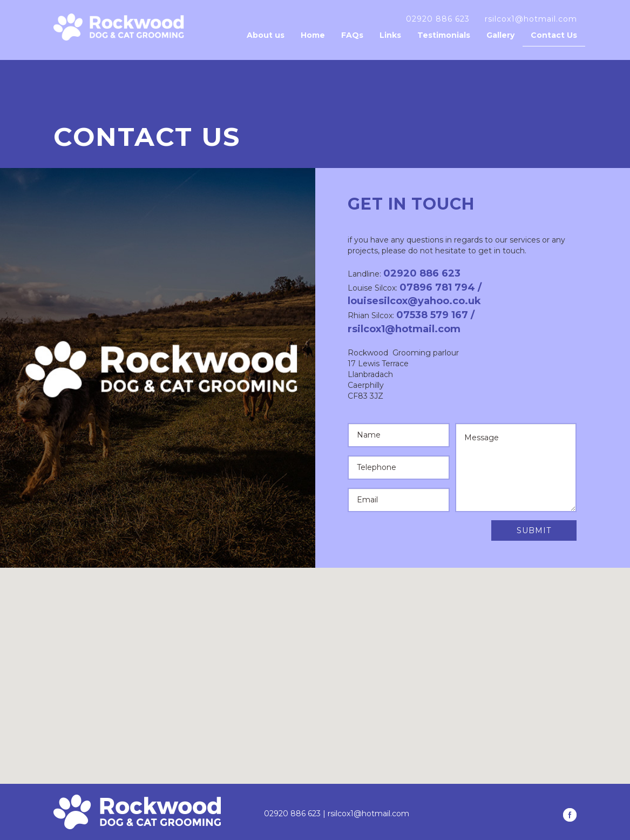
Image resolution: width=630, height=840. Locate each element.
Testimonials (444, 35)
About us (266, 35)
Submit (534, 530)
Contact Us (554, 35)
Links (390, 35)
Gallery (500, 35)
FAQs (352, 35)
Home (313, 35)
